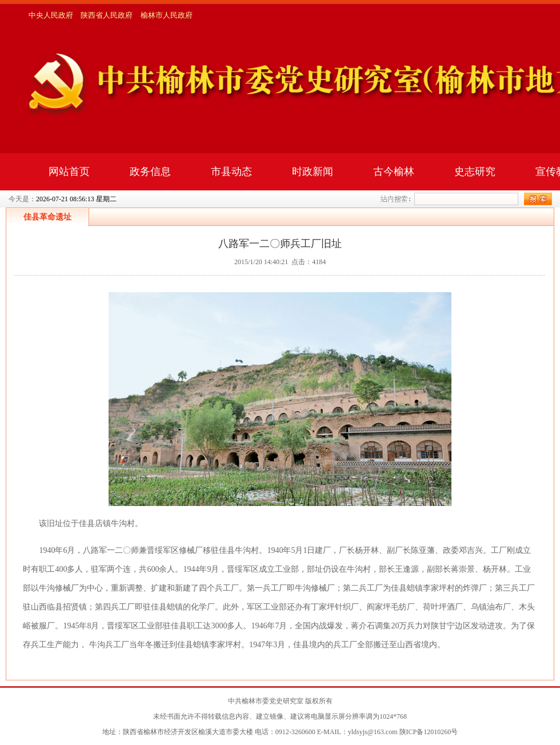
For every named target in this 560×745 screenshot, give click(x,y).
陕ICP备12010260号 (429, 732)
